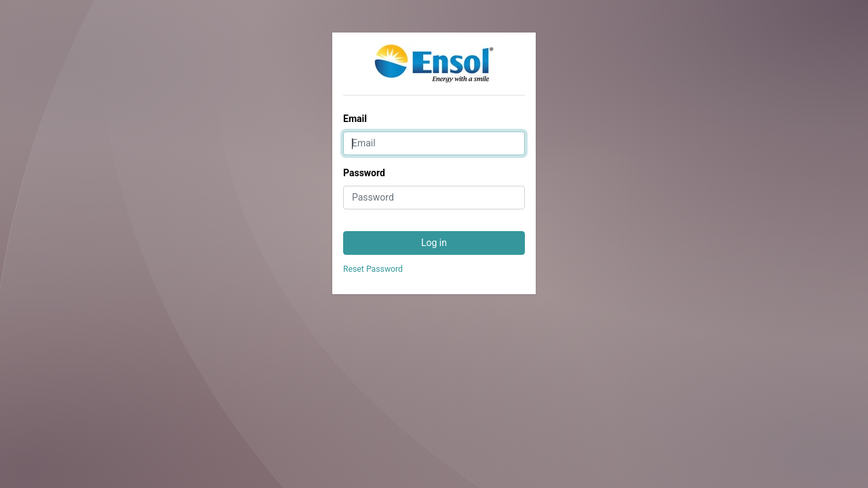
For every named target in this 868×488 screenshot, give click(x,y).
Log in (434, 243)
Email (355, 119)
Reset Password (373, 269)
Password (364, 173)
